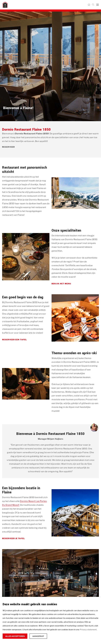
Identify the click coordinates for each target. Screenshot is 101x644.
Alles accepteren (15, 636)
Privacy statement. (88, 629)
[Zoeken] (93, 5)
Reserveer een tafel (14, 340)
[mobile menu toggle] (98, 5)
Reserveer (8, 147)
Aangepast (38, 636)
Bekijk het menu (61, 284)
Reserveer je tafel (13, 538)
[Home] (89, 5)
